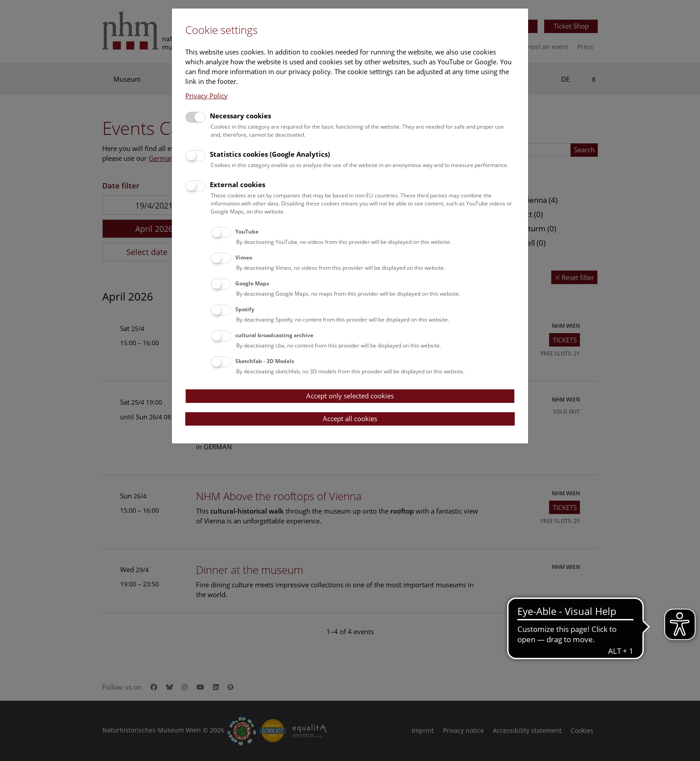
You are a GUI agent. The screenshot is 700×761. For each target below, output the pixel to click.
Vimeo (244, 257)
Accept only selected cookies (350, 396)
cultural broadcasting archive (274, 335)
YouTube (247, 232)
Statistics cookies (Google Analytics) (270, 154)
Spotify (245, 309)
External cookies (237, 184)
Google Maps (252, 283)
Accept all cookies (350, 418)
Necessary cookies (240, 116)
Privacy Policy (206, 96)
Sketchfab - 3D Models (265, 361)
